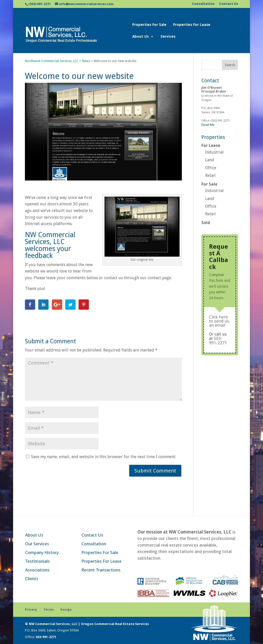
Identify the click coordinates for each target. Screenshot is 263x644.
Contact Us (229, 4)
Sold (206, 223)
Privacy (31, 610)
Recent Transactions (101, 570)
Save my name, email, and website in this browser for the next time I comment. (104, 457)
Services (168, 37)
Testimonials (37, 561)
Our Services (37, 544)
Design (66, 610)
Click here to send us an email (219, 321)
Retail (210, 175)
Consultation (203, 4)
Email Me (208, 125)
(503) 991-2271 (40, 4)
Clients (32, 579)
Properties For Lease (192, 25)
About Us (140, 37)
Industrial (214, 152)
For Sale (209, 184)
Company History (42, 552)
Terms (49, 610)
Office (211, 168)
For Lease (211, 145)
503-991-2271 (218, 341)
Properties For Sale (149, 25)
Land (210, 160)
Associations (37, 570)
